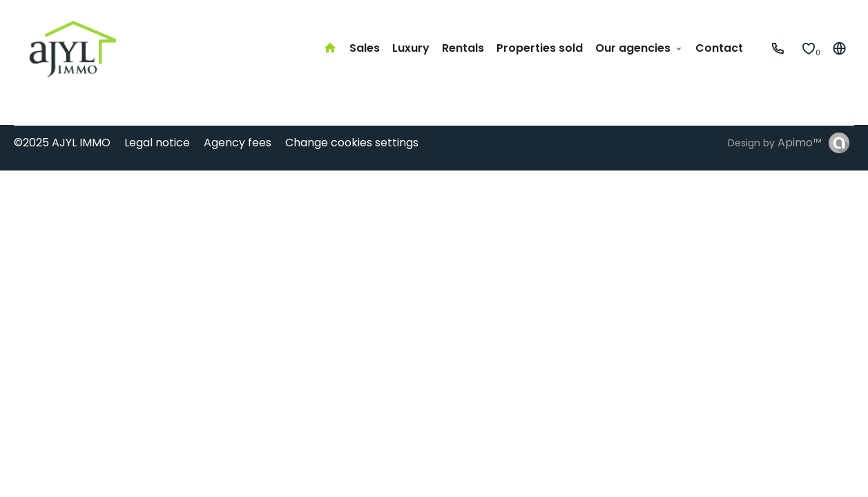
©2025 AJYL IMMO (62, 143)
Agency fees (238, 143)
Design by (775, 143)
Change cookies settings (352, 143)
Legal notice (157, 143)
